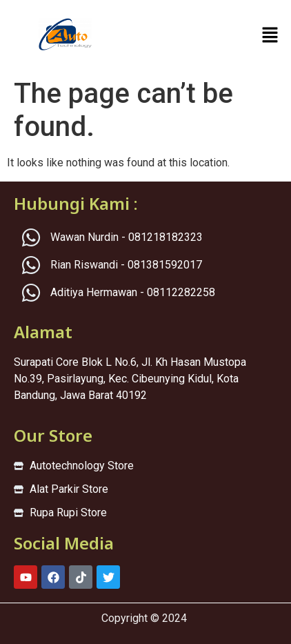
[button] (270, 36)
